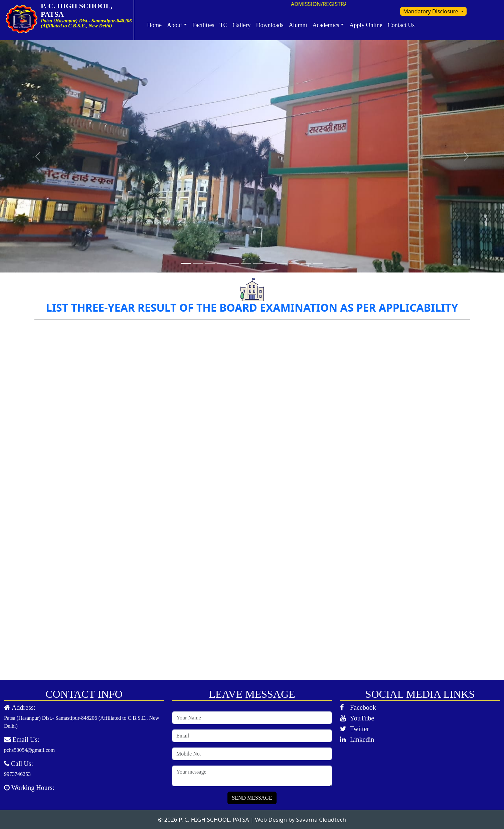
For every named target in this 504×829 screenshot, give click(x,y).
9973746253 (17, 774)
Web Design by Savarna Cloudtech (301, 819)
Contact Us (401, 25)
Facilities (203, 25)
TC (224, 25)
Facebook (358, 707)
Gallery (242, 25)
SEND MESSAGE (252, 798)
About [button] (175, 25)
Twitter (355, 729)
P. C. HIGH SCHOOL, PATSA (82, 10)
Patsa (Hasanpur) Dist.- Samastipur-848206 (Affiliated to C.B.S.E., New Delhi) (82, 722)
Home (154, 25)
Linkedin (357, 739)
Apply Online (366, 25)
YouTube (357, 718)
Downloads (270, 25)
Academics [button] (326, 25)
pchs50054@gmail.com (29, 750)
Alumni (298, 25)
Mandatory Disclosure (431, 11)
